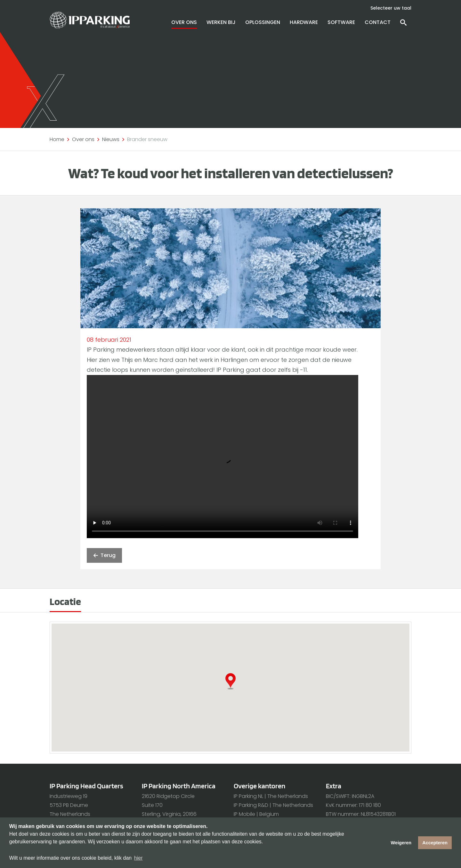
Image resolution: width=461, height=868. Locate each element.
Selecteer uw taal (391, 8)
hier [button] (138, 858)
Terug (104, 555)
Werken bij (221, 22)
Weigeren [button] (401, 843)
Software (341, 22)
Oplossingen (263, 22)
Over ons (184, 22)
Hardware (304, 22)
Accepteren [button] (435, 843)
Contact (378, 22)
